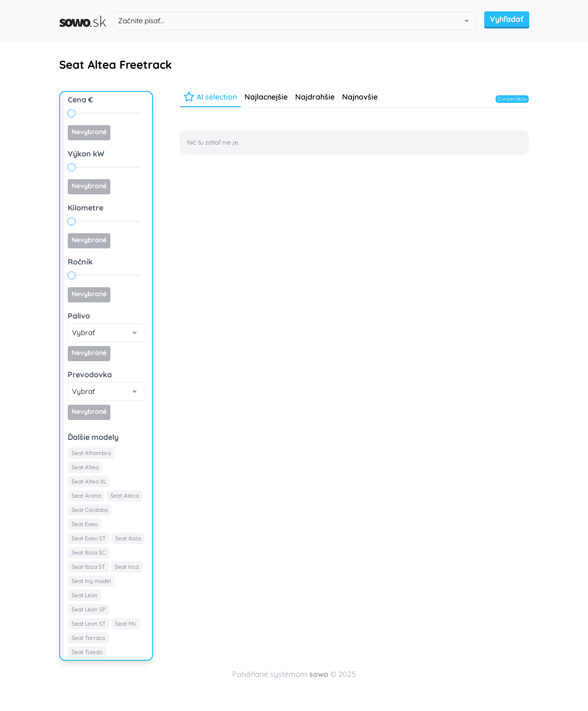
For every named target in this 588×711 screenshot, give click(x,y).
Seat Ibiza (128, 538)
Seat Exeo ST (89, 538)
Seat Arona (86, 496)
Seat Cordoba (90, 510)
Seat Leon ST (89, 624)
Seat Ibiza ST (88, 567)
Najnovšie (360, 97)
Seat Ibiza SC (89, 552)
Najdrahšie (315, 97)
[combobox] (295, 21)
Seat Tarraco (88, 638)
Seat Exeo (85, 524)
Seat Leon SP (89, 609)
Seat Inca (127, 567)
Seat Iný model (91, 581)
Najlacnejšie (266, 97)
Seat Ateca (125, 496)
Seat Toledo (87, 652)
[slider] (72, 113)
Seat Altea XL (89, 481)
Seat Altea (85, 467)
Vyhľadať (507, 19)
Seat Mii (126, 624)
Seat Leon (85, 595)
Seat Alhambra (91, 453)
